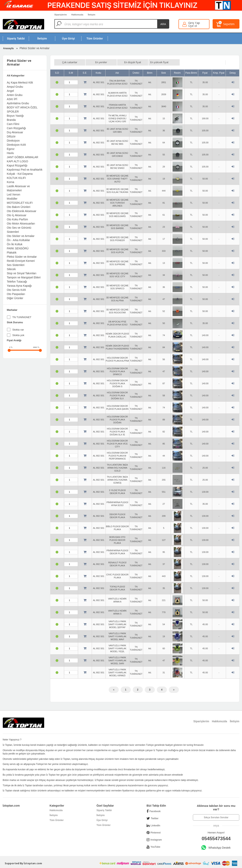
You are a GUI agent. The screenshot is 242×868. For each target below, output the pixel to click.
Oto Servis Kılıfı (16, 290)
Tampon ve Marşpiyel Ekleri (24, 277)
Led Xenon (14, 194)
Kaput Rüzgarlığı (17, 165)
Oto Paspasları (16, 294)
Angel (10, 91)
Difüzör (11, 136)
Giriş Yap (194, 23)
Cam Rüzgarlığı (16, 128)
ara (163, 24)
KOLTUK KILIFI (16, 178)
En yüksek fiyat (159, 62)
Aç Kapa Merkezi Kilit (20, 83)
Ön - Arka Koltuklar (19, 240)
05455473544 (216, 838)
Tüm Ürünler (57, 820)
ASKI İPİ (12, 99)
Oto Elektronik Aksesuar (22, 211)
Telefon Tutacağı (17, 282)
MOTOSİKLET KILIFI (20, 203)
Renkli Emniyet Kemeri (21, 261)
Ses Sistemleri (16, 265)
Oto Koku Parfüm (17, 219)
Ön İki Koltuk (15, 244)
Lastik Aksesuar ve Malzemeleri (18, 188)
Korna (11, 182)
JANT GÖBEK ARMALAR (23, 157)
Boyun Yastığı (15, 116)
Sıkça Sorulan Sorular (216, 817)
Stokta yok (18, 335)
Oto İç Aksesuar (17, 215)
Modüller (12, 199)
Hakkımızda (56, 810)
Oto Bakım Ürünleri (19, 207)
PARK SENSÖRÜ (18, 248)
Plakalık (12, 253)
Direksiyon (13, 141)
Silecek (11, 269)
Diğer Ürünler (15, 298)
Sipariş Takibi (104, 810)
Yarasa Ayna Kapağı (19, 286)
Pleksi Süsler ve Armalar (22, 257)
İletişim (54, 815)
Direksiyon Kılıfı (16, 145)
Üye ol (192, 26)
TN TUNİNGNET (22, 317)
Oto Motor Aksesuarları (21, 224)
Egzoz (11, 149)
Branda (11, 120)
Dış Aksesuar (15, 132)
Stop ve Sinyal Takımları (22, 273)
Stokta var (18, 330)
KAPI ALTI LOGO (18, 161)
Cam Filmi (13, 124)
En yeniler (101, 62)
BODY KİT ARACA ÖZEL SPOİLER (22, 109)
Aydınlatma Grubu (18, 103)
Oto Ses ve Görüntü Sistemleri (19, 230)
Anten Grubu (15, 95)
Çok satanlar (70, 62)
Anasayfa (8, 48)
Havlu (10, 153)
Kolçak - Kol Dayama (20, 174)
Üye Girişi (102, 820)
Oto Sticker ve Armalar (21, 236)
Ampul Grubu (15, 87)
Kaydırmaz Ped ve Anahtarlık (25, 170)
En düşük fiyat (133, 62)
